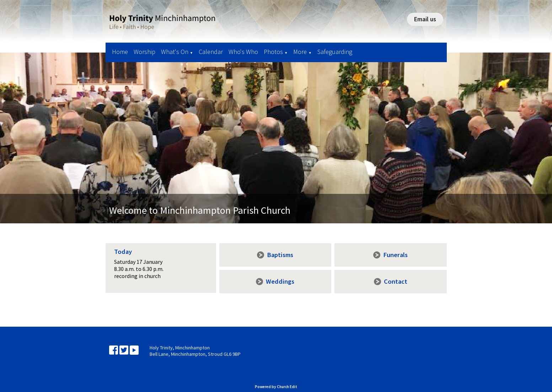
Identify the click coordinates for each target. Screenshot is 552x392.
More (300, 52)
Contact (396, 281)
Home (120, 52)
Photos (273, 52)
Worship (144, 52)
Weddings (280, 281)
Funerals (395, 255)
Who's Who (243, 52)
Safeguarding (335, 52)
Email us (425, 19)
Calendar (211, 52)
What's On (175, 52)
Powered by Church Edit (276, 387)
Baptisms (280, 255)
